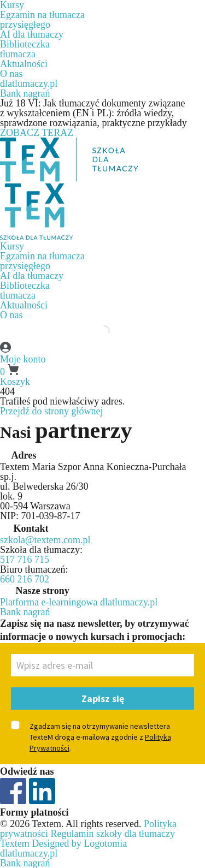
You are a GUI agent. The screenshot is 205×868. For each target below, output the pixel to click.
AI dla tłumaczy (32, 34)
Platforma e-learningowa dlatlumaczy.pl (79, 602)
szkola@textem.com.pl (45, 540)
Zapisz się (103, 698)
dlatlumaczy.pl (29, 84)
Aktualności (24, 64)
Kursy (12, 246)
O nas (11, 74)
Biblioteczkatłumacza (25, 49)
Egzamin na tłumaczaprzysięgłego (42, 20)
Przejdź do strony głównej (51, 411)
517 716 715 (25, 560)
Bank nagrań (25, 93)
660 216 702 (25, 579)
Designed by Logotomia (79, 843)
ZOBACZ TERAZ (37, 133)
